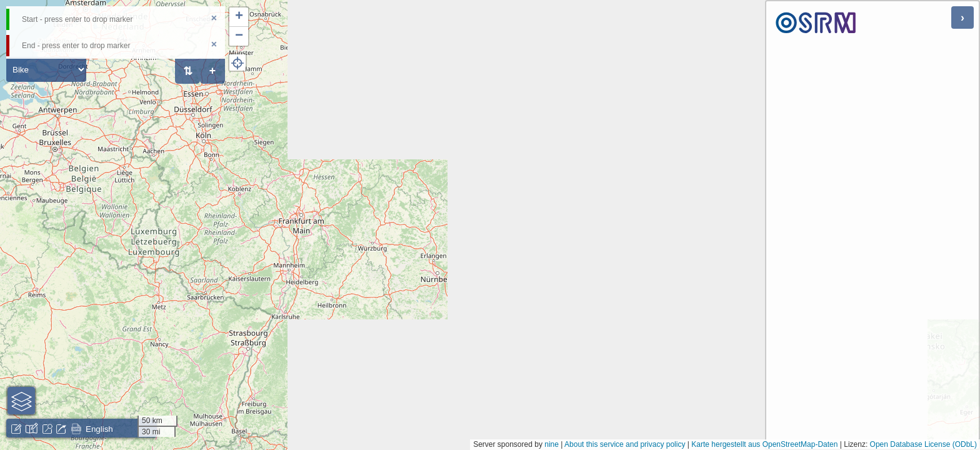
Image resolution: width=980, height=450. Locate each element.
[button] (239, 17)
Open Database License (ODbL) (923, 444)
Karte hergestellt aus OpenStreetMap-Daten (764, 444)
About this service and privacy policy (625, 444)
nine (552, 444)
